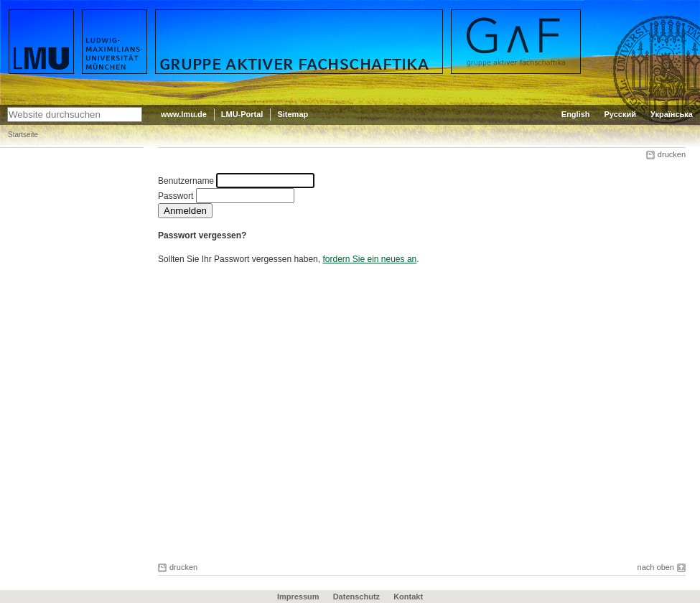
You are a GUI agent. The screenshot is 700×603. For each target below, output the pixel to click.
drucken (672, 154)
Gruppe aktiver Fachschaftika (232, 15)
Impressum (298, 597)
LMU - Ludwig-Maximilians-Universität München (69, 22)
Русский (620, 114)
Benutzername (186, 181)
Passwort (176, 196)
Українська (672, 114)
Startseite (23, 135)
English (576, 114)
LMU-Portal (242, 114)
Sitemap (293, 114)
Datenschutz (356, 597)
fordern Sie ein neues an (369, 259)
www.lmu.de (184, 114)
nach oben (656, 567)
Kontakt (408, 597)
